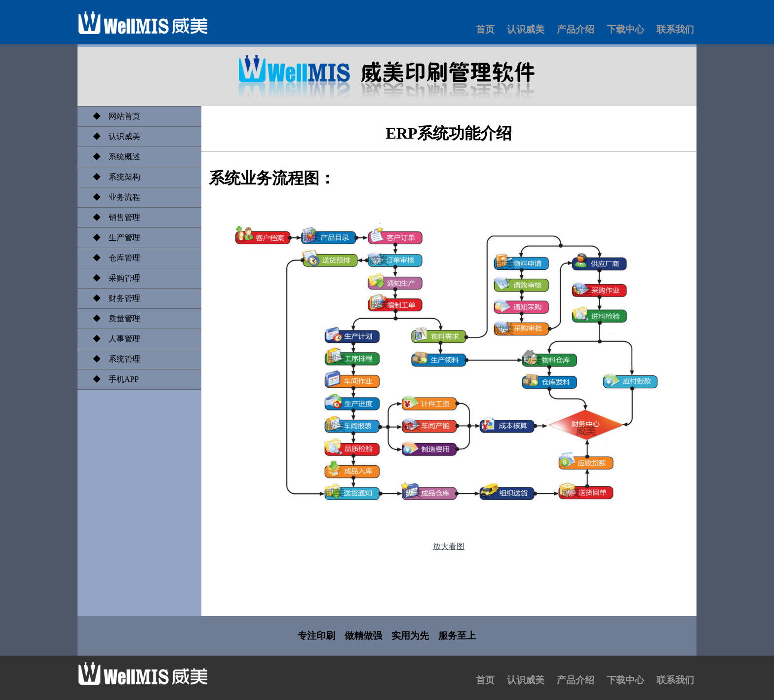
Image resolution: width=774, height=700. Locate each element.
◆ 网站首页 (113, 116)
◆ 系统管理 (113, 359)
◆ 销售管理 (113, 217)
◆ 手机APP (112, 379)
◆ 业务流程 (113, 197)
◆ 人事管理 (113, 339)
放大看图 (449, 546)
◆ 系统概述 (113, 157)
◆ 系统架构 (113, 177)
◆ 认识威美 (113, 136)
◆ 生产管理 (113, 238)
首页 (485, 29)
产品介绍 (576, 29)
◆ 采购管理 (113, 278)
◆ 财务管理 (113, 298)
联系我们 (675, 29)
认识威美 (526, 29)
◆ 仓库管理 (113, 258)
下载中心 (625, 29)
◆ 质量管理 (113, 318)
